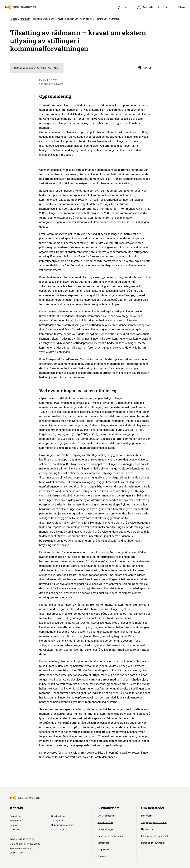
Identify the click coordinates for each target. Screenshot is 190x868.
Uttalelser (25, 19)
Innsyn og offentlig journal (110, 836)
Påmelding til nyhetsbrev (153, 843)
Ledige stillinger (105, 829)
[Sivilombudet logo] (21, 7)
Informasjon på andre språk (155, 836)
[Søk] (163, 7)
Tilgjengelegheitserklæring (154, 823)
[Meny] (179, 7)
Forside (14, 19)
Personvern (147, 816)
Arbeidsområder (105, 823)
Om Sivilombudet (106, 816)
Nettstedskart (148, 829)
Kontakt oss (103, 843)
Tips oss (102, 856)
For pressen (103, 850)
